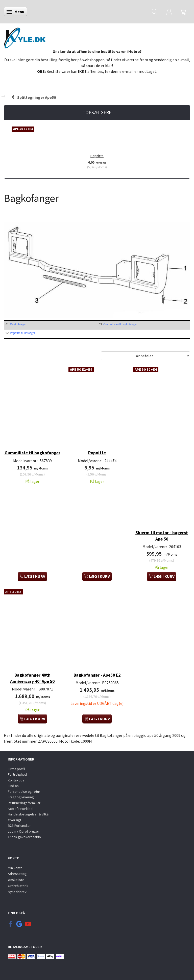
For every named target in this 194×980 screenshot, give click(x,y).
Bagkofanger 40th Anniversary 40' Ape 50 (32, 678)
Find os (13, 786)
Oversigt (15, 820)
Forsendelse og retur (24, 792)
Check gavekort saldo (24, 837)
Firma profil (16, 769)
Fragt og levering (21, 797)
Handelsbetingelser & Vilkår (29, 814)
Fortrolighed (17, 774)
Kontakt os (16, 780)
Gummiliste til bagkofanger (120, 324)
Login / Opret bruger (23, 831)
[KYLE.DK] (25, 37)
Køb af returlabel (21, 809)
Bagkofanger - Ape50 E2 (97, 675)
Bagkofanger (18, 324)
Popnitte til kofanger (23, 333)
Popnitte (97, 156)
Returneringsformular (24, 803)
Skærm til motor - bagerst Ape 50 (162, 536)
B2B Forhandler (19, 826)
